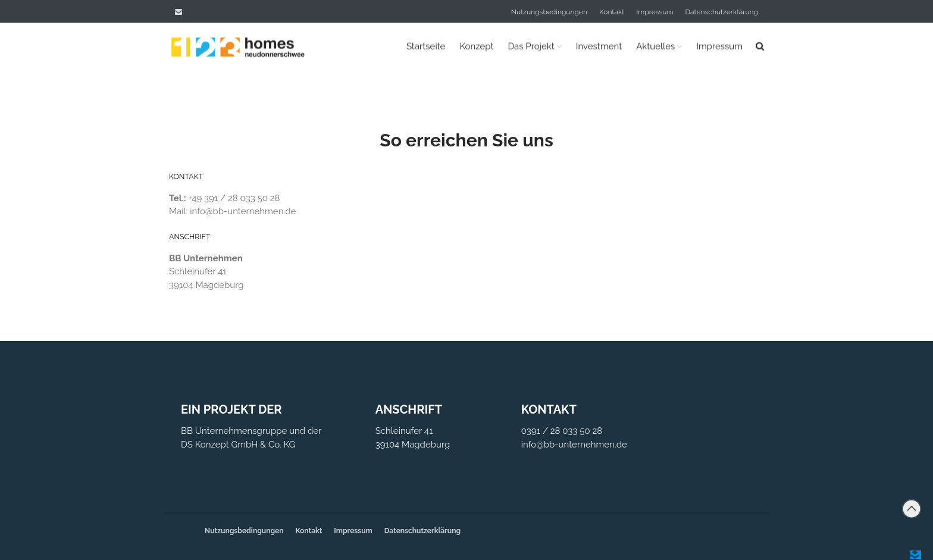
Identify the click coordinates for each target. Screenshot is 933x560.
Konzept (476, 46)
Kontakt (612, 12)
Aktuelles (655, 46)
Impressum (655, 12)
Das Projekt (531, 46)
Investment (599, 46)
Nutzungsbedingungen (549, 12)
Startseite (426, 46)
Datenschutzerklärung (722, 12)
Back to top (912, 509)
